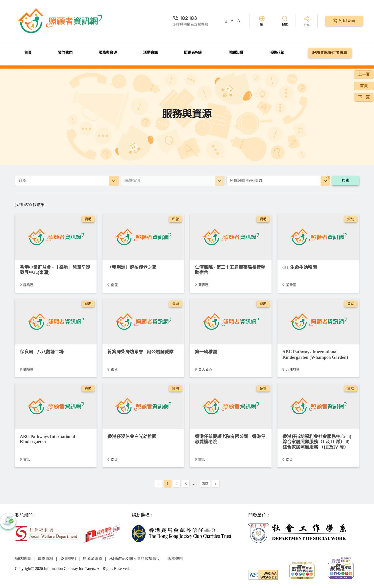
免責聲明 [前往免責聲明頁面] (68, 559)
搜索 (346, 181)
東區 (114, 370)
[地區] (328, 178)
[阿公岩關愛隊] (143, 322)
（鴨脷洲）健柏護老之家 (132, 267)
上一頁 (364, 74)
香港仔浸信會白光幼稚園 (132, 437)
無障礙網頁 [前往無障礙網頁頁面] (93, 559)
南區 (114, 285)
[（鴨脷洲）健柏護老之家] (143, 237)
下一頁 (364, 97)
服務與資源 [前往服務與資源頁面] (108, 53)
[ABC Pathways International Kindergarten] (56, 406)
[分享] (307, 21)
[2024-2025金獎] (302, 570)
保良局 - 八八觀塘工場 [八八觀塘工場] (42, 352)
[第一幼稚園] (231, 322)
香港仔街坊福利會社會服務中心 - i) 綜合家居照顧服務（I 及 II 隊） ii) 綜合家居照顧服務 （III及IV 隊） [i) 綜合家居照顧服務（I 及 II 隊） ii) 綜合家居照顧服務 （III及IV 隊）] (317, 442)
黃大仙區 (205, 370)
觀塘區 (28, 370)
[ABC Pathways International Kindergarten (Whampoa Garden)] (318, 322)
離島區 (28, 285)
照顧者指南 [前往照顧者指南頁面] (193, 53)
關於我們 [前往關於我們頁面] (65, 53)
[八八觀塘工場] (56, 322)
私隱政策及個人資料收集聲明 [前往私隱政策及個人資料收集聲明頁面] (135, 559)
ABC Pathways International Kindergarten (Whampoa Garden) (315, 355)
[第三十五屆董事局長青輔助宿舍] (231, 237)
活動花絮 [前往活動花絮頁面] (277, 53)
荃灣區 (291, 285)
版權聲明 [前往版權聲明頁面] (175, 559)
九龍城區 (293, 370)
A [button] (226, 21)
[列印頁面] (344, 21)
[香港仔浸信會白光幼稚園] (143, 406)
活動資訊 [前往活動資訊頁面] (150, 53)
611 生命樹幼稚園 (300, 267)
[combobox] (67, 181)
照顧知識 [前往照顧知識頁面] (236, 53)
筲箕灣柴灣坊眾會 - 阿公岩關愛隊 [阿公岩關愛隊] (140, 352)
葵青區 (203, 285)
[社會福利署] (46, 533)
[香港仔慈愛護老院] (231, 406)
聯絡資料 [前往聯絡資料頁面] (45, 559)
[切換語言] (262, 21)
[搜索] (285, 21)
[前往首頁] (61, 21)
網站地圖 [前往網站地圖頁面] (23, 559)
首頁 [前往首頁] (28, 53)
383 (205, 484)
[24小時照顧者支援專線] (191, 18)
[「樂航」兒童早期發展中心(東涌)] (56, 237)
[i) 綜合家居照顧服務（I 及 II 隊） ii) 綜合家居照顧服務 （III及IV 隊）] (318, 406)
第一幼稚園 (206, 352)
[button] (8, 521)
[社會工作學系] (298, 533)
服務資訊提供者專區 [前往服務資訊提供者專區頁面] (330, 53)
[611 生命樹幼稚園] (318, 237)
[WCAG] (263, 574)
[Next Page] (216, 484)
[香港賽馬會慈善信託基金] (182, 533)
